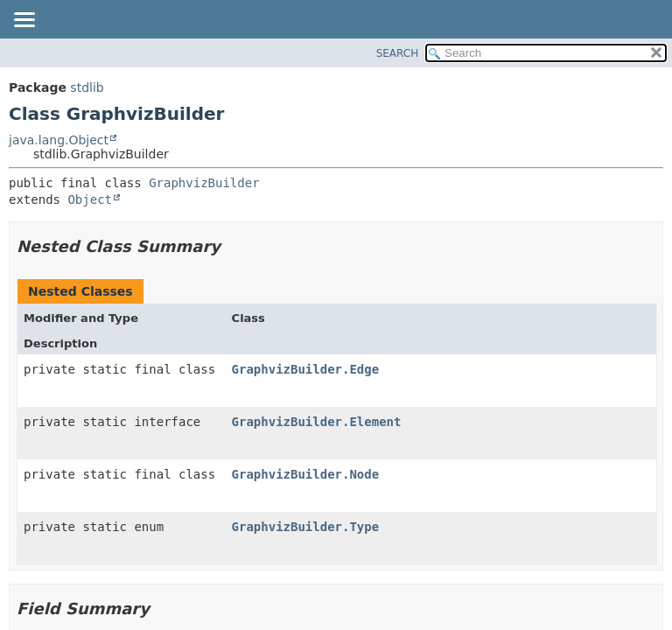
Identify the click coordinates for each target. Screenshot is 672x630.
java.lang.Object (59, 140)
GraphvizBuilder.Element (317, 422)
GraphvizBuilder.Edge (306, 369)
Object (90, 199)
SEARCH (398, 53)
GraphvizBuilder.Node (306, 474)
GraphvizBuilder (204, 183)
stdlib (87, 87)
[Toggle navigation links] (24, 21)
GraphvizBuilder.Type (306, 527)
